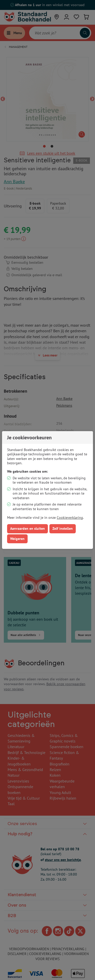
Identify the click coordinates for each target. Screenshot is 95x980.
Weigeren (17, 539)
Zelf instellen (63, 528)
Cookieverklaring (70, 518)
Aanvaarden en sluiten (27, 528)
